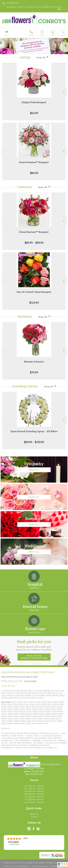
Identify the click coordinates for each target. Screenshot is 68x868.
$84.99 (34, 173)
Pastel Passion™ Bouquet (34, 162)
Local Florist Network (40, 866)
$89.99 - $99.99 (34, 243)
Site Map (54, 866)
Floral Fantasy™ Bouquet (34, 232)
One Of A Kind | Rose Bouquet (34, 292)
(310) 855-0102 (13, 3)
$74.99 (34, 372)
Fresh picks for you (34, 645)
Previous (4, 91)
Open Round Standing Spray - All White (34, 431)
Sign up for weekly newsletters (34, 657)
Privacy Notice (23, 866)
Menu (7, 35)
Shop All (41, 58)
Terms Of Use (9, 866)
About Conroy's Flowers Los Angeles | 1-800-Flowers (28, 672)
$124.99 (34, 303)
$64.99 (34, 113)
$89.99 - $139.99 (34, 442)
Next (64, 91)
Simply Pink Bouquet (34, 102)
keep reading (30, 681)
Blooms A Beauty (34, 362)
